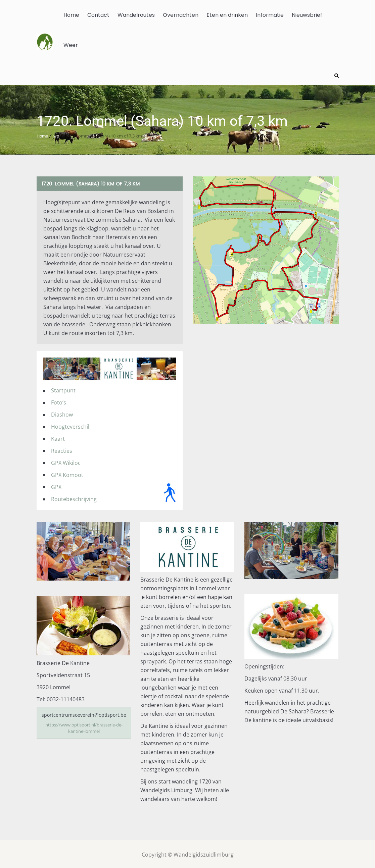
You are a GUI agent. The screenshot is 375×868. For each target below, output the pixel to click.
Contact (98, 15)
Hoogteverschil (70, 425)
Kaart (58, 437)
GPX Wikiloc (66, 461)
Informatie (270, 15)
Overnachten (181, 15)
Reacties (62, 449)
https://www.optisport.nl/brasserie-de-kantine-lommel (84, 726)
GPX (56, 485)
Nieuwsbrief (307, 15)
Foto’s (59, 401)
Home (71, 15)
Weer (71, 45)
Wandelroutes (136, 15)
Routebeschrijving (74, 497)
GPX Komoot (67, 473)
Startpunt (63, 389)
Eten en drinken (227, 15)
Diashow (62, 413)
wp (56, 135)
